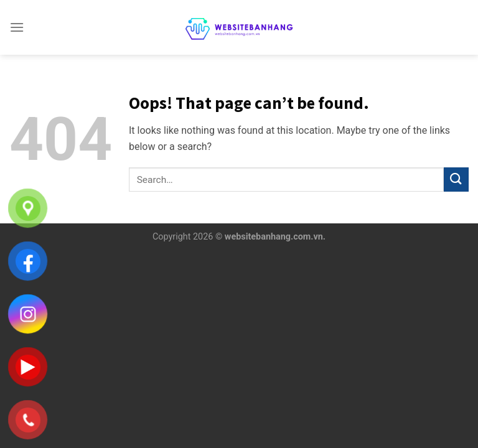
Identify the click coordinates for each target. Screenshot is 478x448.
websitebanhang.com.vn (274, 237)
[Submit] (456, 180)
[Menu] (17, 27)
